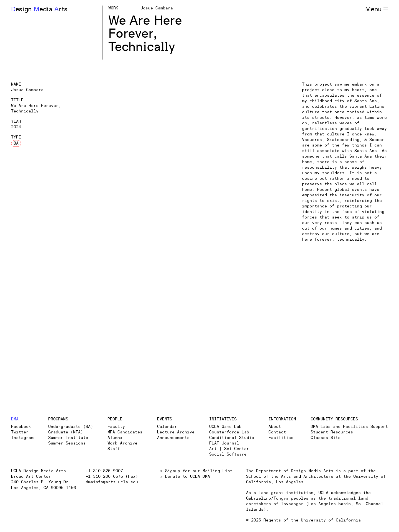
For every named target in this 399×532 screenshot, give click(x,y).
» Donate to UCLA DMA (185, 476)
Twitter (20, 432)
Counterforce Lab (229, 432)
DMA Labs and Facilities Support (349, 427)
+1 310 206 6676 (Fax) (112, 476)
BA (16, 143)
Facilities (281, 438)
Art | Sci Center (229, 449)
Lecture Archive (176, 432)
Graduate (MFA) (66, 432)
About (275, 427)
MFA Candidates (125, 432)
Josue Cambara (157, 8)
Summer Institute (68, 438)
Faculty (116, 427)
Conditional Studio (232, 438)
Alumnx (115, 438)
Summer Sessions (67, 443)
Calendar (167, 427)
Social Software (228, 454)
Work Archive (122, 443)
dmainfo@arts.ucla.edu (112, 482)
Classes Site (326, 438)
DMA (15, 419)
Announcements (173, 438)
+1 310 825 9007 (104, 471)
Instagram (22, 438)
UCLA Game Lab (225, 427)
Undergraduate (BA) (71, 427)
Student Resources (332, 432)
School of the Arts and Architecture (290, 476)
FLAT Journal (224, 443)
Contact (277, 432)
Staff (114, 449)
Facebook (21, 427)
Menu (377, 9)
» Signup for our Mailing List (196, 471)
